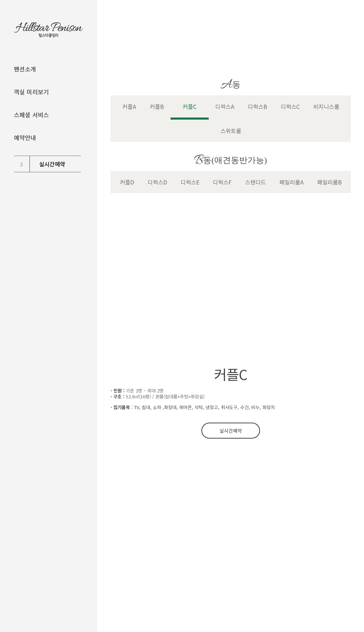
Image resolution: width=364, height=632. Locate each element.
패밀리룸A (292, 182)
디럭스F (222, 182)
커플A (129, 106)
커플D (127, 182)
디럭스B (258, 106)
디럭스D (157, 182)
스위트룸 (231, 131)
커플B (157, 106)
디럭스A (225, 106)
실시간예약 (231, 431)
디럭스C (290, 106)
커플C (190, 106)
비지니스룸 (326, 106)
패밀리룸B (330, 182)
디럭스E (190, 182)
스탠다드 (255, 182)
